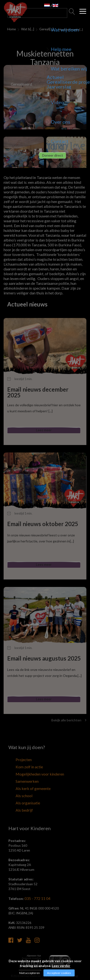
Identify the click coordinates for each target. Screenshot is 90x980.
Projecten (15, 760)
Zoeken (72, 13)
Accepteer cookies (59, 973)
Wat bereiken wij (26, 29)
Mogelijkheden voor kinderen (29, 772)
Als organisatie (19, 796)
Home (11, 29)
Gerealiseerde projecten (46, 29)
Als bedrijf (15, 802)
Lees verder (61, 966)
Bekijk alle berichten (69, 720)
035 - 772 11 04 (36, 889)
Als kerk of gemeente (23, 784)
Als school (16, 790)
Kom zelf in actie (20, 766)
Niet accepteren (30, 973)
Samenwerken (18, 778)
